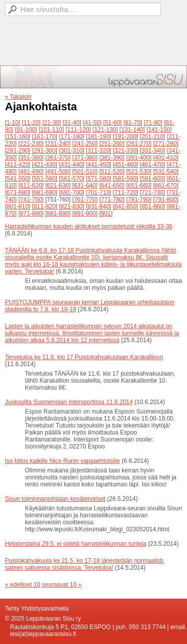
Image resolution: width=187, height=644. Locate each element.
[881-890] (58, 214)
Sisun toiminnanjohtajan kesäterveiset (55, 499)
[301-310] (72, 151)
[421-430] (45, 165)
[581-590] (125, 179)
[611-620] (31, 186)
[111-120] (78, 130)
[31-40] (72, 123)
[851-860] (152, 207)
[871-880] (31, 214)
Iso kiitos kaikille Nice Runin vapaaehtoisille (63, 461)
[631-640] (85, 186)
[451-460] (125, 165)
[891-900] (85, 214)
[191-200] (125, 137)
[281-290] (18, 151)
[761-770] (85, 200)
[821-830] (72, 207)
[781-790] (139, 200)
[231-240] (58, 144)
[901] (106, 214)
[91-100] (26, 130)
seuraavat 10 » (62, 585)
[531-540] (166, 172)
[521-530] (139, 172)
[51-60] (112, 123)
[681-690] (45, 193)
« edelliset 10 (23, 585)
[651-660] (139, 186)
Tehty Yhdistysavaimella (37, 609)
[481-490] (31, 172)
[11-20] (31, 123)
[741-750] (31, 200)
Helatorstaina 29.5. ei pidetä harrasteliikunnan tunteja (76, 544)
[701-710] (98, 193)
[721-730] (152, 193)
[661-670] (166, 186)
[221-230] (31, 144)
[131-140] (132, 130)
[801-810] (18, 207)
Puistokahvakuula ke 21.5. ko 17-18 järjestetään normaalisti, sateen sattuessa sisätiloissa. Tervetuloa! (85, 564)
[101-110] (51, 130)
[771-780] (112, 200)
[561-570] (72, 179)
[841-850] (125, 207)
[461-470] (152, 165)
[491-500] (58, 172)
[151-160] (18, 137)
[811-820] (45, 207)
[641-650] (112, 186)
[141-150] (159, 130)
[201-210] (152, 137)
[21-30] (52, 123)
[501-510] (85, 172)
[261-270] (139, 144)
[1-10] (13, 123)
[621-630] (58, 186)
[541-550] (18, 179)
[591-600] (152, 179)
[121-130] (105, 130)
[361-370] (58, 158)
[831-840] (98, 207)
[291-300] (45, 151)
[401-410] (166, 158)
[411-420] (18, 165)
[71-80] (153, 123)
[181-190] (98, 137)
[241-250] (85, 144)
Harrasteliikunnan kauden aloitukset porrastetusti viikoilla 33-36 (89, 226)
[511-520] (112, 172)
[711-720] (125, 193)
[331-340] (152, 151)
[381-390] (112, 158)
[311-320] (98, 151)
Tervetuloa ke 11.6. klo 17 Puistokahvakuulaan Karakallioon (84, 357)
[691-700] (72, 193)
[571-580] (98, 179)
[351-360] (31, 158)
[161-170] (45, 137)
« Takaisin (18, 97)
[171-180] (72, 137)
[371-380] (85, 158)
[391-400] (139, 158)
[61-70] (133, 123)
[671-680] (18, 193)
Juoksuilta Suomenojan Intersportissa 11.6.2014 (69, 402)
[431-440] (72, 165)
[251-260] (112, 144)
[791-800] (166, 200)
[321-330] (125, 151)
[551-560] (45, 179)
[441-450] (98, 165)
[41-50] (92, 123)
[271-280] (166, 144)
